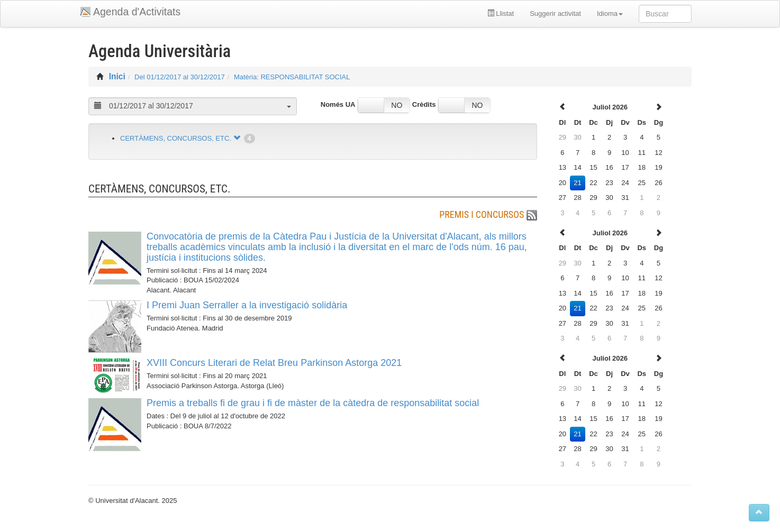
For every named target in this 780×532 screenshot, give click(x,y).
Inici (117, 76)
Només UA (338, 104)
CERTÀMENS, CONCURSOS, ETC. (176, 138)
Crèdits (424, 104)
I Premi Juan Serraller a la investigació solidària (247, 305)
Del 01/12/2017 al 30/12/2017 (180, 77)
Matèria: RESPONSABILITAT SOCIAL (292, 77)
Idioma (610, 13)
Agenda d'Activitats (137, 12)
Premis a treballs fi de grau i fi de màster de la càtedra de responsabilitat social (313, 403)
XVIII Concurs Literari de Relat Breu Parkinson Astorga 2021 (274, 363)
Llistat (501, 13)
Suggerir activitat (555, 13)
